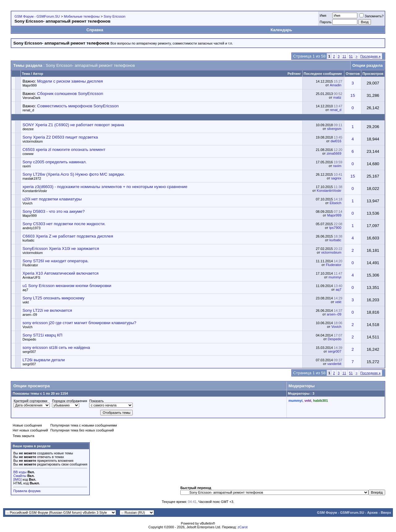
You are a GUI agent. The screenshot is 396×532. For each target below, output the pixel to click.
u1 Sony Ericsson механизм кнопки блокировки (67, 286)
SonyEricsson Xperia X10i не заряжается (61, 249)
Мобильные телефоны (82, 16)
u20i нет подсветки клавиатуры (52, 199)
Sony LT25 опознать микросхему (54, 298)
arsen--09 (30, 315)
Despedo (29, 339)
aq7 (25, 290)
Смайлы (20, 476)
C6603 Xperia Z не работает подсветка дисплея (68, 236)
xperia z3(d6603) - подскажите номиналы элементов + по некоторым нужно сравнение (105, 187)
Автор (38, 74)
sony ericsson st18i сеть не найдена (56, 348)
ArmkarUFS (31, 277)
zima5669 (334, 153)
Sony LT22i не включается (47, 310)
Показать (96, 401)
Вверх (386, 513)
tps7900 (335, 228)
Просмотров (373, 74)
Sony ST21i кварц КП (43, 335)
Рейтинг (294, 74)
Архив (372, 513)
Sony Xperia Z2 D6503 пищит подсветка (60, 137)
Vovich (28, 203)
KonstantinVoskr (35, 191)
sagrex (336, 178)
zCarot (243, 527)
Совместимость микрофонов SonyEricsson (78, 106)
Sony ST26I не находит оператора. (56, 261)
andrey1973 (32, 228)
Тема (26, 74)
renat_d (28, 110)
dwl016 (336, 141)
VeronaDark (32, 98)
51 (351, 56)
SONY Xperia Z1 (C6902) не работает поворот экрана (73, 125)
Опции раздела (368, 65)
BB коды (20, 472)
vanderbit (334, 364)
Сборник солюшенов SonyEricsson (70, 94)
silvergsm (334, 129)
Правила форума (27, 491)
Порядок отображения (69, 401)
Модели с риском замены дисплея (70, 81)
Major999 (30, 85)
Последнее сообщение (323, 74)
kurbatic (29, 240)
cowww (28, 154)
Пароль (325, 22)
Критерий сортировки (30, 401)
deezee (28, 129)
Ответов (353, 74)
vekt (26, 302)
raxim (27, 166)
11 (344, 56)
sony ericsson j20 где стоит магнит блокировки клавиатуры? (80, 323)
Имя (323, 15)
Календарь (281, 30)
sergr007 (29, 352)
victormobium (33, 141)
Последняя (370, 56)
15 (353, 95)
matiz (337, 97)
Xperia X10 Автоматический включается (61, 273)
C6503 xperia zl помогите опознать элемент (64, 150)
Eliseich (335, 203)
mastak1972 (32, 178)
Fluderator (30, 265)
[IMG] (17, 479)
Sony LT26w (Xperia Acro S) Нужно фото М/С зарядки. (74, 174)
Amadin (336, 85)
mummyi (335, 277)
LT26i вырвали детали (44, 360)
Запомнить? (372, 16)
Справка (95, 30)
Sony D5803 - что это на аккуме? (54, 211)
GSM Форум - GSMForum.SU (37, 16)
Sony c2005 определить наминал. (55, 162)
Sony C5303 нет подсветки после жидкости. (64, 224)
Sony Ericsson (114, 16)
